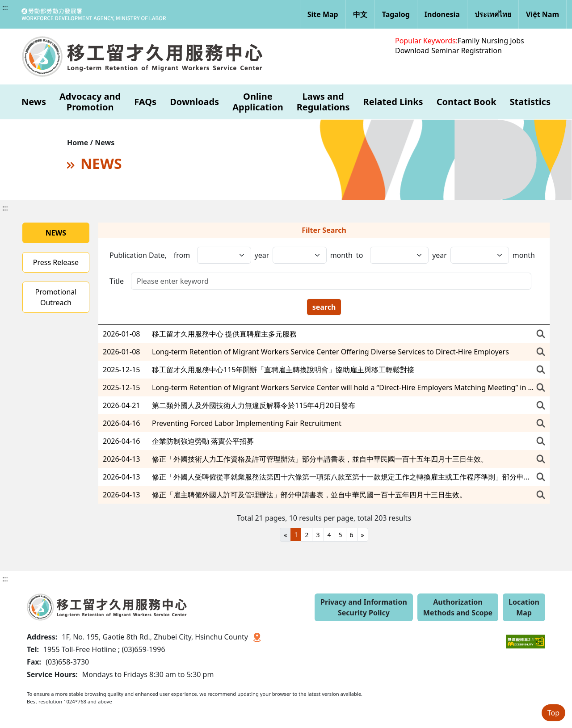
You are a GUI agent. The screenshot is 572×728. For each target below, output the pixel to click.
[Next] (363, 535)
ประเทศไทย (493, 14)
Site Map (323, 14)
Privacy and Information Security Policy (364, 607)
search (324, 307)
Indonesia (442, 14)
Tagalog (396, 14)
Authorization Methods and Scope (458, 607)
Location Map (524, 607)
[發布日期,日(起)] (399, 255)
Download (412, 50)
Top (553, 713)
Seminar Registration (467, 50)
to (360, 255)
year (262, 255)
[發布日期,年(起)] (224, 255)
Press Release (56, 262)
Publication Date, (138, 255)
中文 (360, 14)
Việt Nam (543, 14)
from (182, 255)
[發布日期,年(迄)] (299, 255)
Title (117, 281)
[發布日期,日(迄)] (480, 255)
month (341, 255)
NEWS (56, 233)
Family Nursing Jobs (491, 41)
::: (5, 8)
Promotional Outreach (56, 297)
